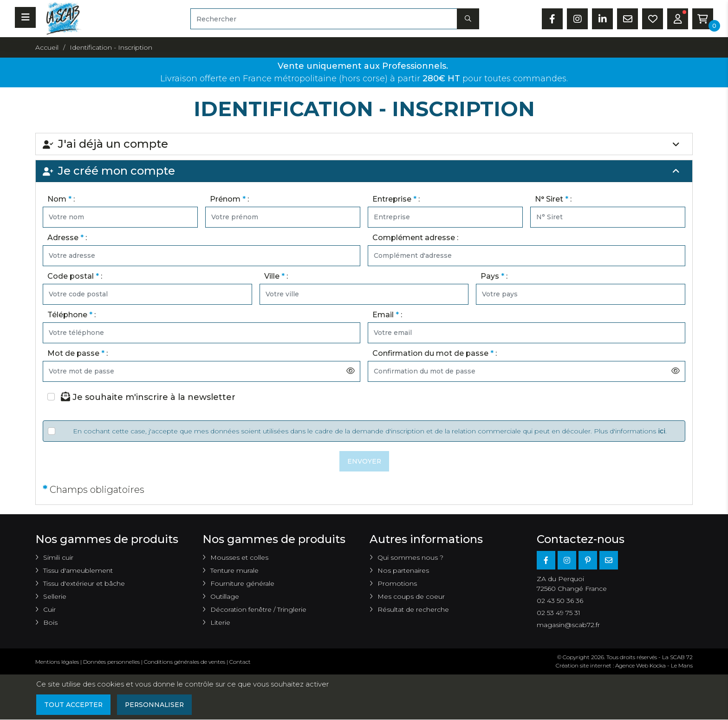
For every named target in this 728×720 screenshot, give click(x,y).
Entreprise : (396, 199)
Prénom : (229, 199)
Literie (220, 623)
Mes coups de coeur (411, 597)
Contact (240, 662)
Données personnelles (111, 662)
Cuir (49, 610)
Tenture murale (234, 571)
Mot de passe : (78, 353)
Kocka (658, 666)
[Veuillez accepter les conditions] (52, 431)
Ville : (276, 276)
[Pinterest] (588, 561)
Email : (387, 315)
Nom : (61, 199)
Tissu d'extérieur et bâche (84, 584)
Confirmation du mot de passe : (435, 353)
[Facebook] (546, 561)
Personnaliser (156, 705)
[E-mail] (609, 561)
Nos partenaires (403, 571)
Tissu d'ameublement (78, 571)
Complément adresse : (415, 238)
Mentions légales (57, 662)
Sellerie (55, 597)
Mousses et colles (239, 558)
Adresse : (67, 238)
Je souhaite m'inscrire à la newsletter (148, 397)
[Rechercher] (324, 19)
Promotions (397, 584)
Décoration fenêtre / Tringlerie (258, 610)
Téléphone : (71, 315)
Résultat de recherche (413, 610)
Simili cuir (58, 558)
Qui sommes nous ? (410, 558)
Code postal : (75, 276)
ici (662, 431)
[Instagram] (567, 561)
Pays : (494, 276)
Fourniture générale (242, 584)
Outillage (225, 597)
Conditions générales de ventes (185, 662)
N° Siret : (553, 199)
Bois (50, 623)
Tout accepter (74, 705)
